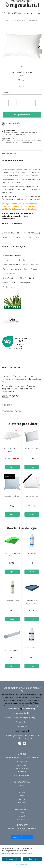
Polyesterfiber (32, 21)
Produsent (8, 405)
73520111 (23, 772)
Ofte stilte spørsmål (22, 819)
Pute (24, 21)
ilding (12, 709)
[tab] (22, 154)
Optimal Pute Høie (32, 496)
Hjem (8, 21)
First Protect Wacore (32, 648)
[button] (21, 66)
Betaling (22, 799)
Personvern (22, 802)
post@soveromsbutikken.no (22, 775)
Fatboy (17, 709)
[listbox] (22, 92)
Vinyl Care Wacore (12, 601)
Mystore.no (27, 738)
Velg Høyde (8, 92)
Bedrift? (22, 796)
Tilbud (22, 813)
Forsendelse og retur (22, 809)
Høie (21, 76)
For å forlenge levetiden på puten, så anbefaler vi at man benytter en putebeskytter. (18, 216)
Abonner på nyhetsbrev (22, 837)
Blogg (22, 785)
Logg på (22, 816)
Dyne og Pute (16, 21)
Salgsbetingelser (22, 806)
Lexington (37, 706)
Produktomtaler (11, 411)
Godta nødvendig (12, 859)
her (6, 127)
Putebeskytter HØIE (32, 449)
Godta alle (32, 859)
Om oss (22, 792)
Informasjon (9, 153)
